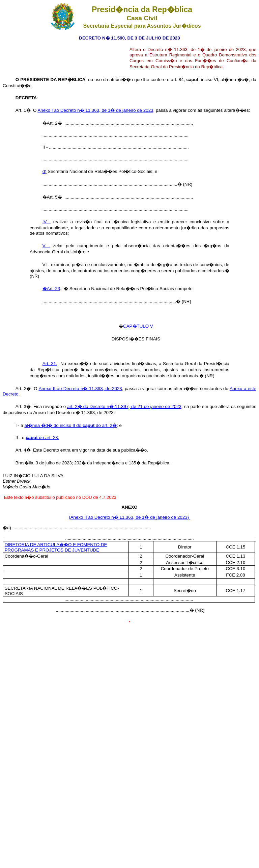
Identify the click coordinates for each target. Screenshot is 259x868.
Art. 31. (50, 364)
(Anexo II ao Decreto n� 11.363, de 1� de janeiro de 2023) (129, 517)
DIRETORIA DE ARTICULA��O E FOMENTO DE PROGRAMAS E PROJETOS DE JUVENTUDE (56, 547)
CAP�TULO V (138, 326)
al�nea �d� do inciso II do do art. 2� (70, 425)
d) (45, 171)
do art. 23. (42, 438)
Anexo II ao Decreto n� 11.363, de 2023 (80, 389)
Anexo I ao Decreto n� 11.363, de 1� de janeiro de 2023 (95, 110)
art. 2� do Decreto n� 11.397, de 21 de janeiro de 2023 (124, 406)
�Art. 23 (51, 289)
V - (46, 246)
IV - (47, 222)
